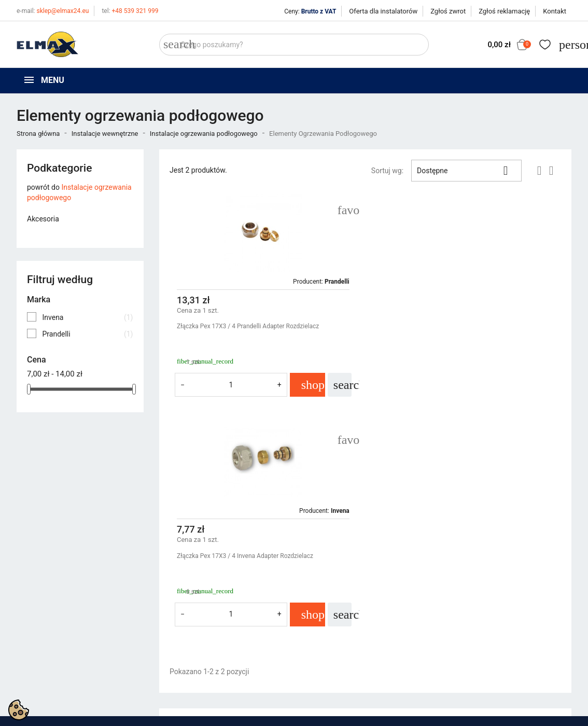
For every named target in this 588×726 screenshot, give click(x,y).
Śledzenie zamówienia (480, 616)
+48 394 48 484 (47, 671)
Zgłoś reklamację (504, 11)
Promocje (175, 616)
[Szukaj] (294, 45)
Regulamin (319, 629)
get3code (272, 715)
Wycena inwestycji (331, 654)
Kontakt (555, 11)
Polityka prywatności (335, 616)
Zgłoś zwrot (448, 11)
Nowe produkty (184, 629)
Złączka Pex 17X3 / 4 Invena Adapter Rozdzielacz (451, 326)
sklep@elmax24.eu (53, 11)
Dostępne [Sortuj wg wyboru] (466, 171)
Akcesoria (43, 219)
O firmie (314, 641)
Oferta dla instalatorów (383, 11)
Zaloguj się (462, 629)
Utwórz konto (466, 641)
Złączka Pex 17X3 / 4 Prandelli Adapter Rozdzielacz (248, 326)
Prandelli (87, 334)
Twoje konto (467, 597)
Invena (87, 317)
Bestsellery (177, 641)
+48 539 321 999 (130, 11)
